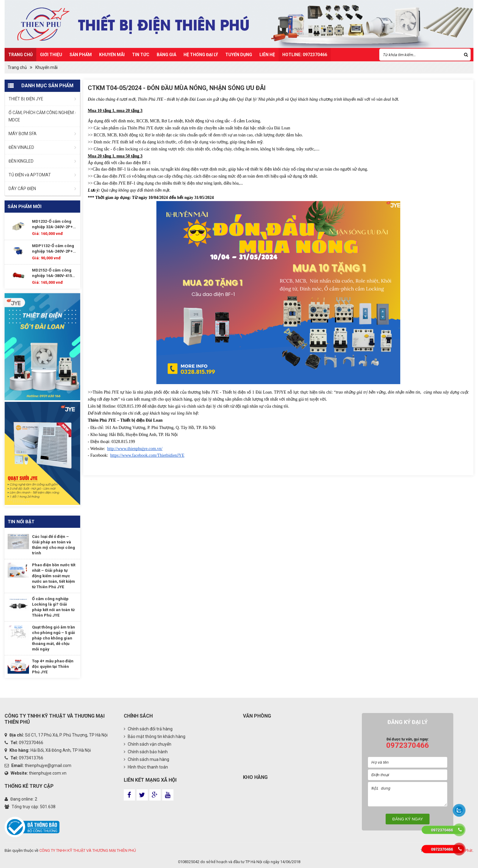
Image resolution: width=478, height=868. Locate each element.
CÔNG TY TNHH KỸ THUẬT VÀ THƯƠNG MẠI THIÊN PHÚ (88, 850)
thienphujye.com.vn (48, 773)
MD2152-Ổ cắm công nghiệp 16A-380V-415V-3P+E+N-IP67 (54, 273)
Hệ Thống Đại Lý (201, 55)
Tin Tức (141, 55)
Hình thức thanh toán (146, 767)
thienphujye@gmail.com (48, 765)
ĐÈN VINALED (21, 147)
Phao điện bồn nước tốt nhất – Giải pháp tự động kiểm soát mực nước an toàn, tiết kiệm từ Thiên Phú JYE (54, 576)
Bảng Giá (166, 55)
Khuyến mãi (112, 55)
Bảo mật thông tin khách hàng (155, 737)
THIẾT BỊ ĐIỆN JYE (26, 99)
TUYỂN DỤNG (239, 55)
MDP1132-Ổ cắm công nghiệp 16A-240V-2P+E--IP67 (54, 249)
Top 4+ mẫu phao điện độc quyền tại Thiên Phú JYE (53, 666)
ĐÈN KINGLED (21, 161)
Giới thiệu (51, 55)
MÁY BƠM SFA (23, 134)
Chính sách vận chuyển (148, 744)
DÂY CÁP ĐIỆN (22, 189)
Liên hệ (267, 55)
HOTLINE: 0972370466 (305, 55)
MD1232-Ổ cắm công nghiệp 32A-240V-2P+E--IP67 (54, 224)
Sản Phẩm (81, 55)
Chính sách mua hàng (146, 759)
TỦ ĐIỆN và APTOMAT (30, 175)
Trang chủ (20, 55)
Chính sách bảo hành (146, 752)
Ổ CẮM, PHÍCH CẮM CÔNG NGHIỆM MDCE (41, 116)
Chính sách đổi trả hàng (148, 729)
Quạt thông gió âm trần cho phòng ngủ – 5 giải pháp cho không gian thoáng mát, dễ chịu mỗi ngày (54, 638)
